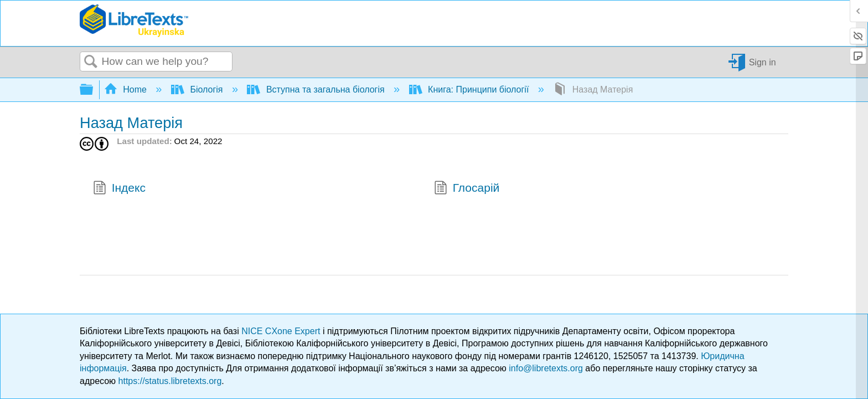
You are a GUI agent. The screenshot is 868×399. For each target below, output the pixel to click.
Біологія (198, 89)
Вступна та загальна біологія (317, 89)
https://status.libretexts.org (170, 381)
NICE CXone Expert (282, 331)
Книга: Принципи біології (470, 89)
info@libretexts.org (546, 368)
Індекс (119, 189)
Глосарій (467, 189)
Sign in (763, 62)
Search (91, 62)
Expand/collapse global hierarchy (94, 90)
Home (127, 89)
